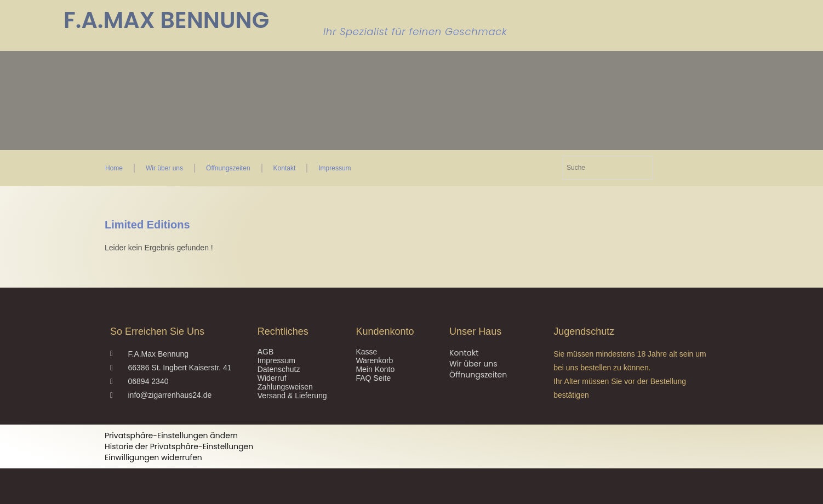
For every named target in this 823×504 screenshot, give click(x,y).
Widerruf (272, 378)
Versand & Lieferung (292, 396)
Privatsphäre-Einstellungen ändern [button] (171, 436)
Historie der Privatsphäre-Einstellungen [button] (179, 446)
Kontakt (285, 168)
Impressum (335, 168)
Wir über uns (164, 168)
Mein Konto (375, 369)
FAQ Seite (373, 378)
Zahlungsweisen (285, 387)
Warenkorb (374, 360)
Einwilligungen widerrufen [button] (153, 457)
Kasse (366, 352)
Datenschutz (279, 369)
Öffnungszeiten (228, 168)
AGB (266, 352)
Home (114, 168)
